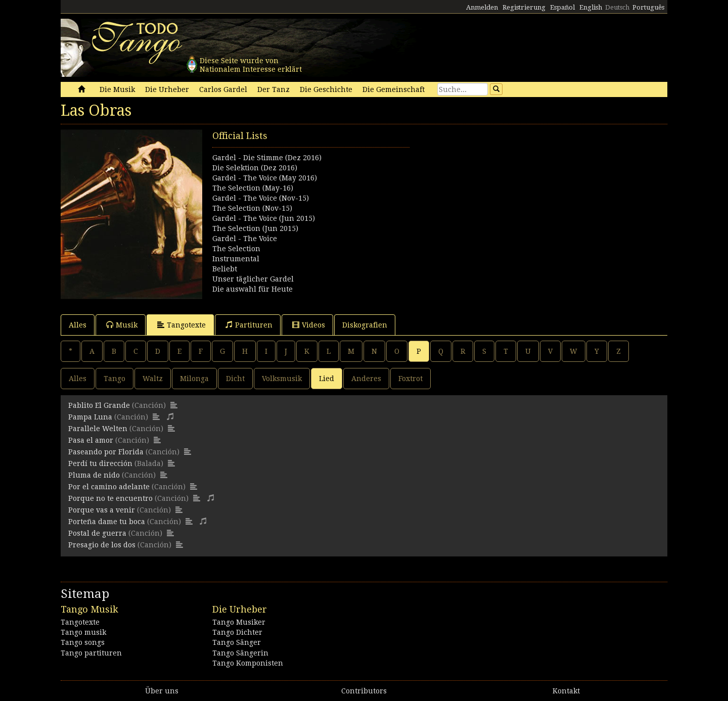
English (591, 7)
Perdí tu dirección (100, 463)
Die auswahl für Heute (253, 289)
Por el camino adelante (109, 487)
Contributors (364, 691)
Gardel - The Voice (245, 239)
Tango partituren (91, 653)
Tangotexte (181, 325)
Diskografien (365, 325)
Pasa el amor (91, 440)
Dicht (235, 379)
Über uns (162, 691)
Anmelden (482, 7)
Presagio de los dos (102, 545)
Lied (327, 379)
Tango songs (83, 642)
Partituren (249, 325)
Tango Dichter (237, 632)
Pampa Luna (90, 417)
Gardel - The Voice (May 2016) (265, 178)
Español (562, 7)
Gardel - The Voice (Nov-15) (261, 198)
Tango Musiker (239, 622)
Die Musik (117, 89)
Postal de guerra (97, 533)
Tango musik (83, 632)
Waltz (153, 379)
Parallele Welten (98, 429)
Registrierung (524, 7)
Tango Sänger (237, 642)
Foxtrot (411, 379)
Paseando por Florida (106, 452)
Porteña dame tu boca (107, 522)
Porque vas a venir (102, 510)
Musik (122, 325)
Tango (115, 379)
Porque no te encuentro (110, 498)
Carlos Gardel (223, 89)
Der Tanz (274, 89)
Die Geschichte (326, 89)
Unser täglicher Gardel (253, 279)
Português (648, 7)
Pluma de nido (94, 475)
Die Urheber (167, 89)
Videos (309, 325)
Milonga (194, 379)
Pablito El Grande (99, 405)
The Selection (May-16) (253, 188)
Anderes (366, 379)
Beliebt (225, 269)
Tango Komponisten (248, 663)
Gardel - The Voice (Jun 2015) (264, 218)
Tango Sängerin (240, 653)
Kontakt (566, 691)
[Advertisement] (516, 200)
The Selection (236, 249)
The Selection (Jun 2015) (255, 228)
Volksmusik (282, 379)
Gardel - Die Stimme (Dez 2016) (267, 158)
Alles (78, 325)
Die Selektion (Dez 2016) (255, 168)
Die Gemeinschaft (394, 89)
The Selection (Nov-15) (252, 208)
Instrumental (236, 259)
